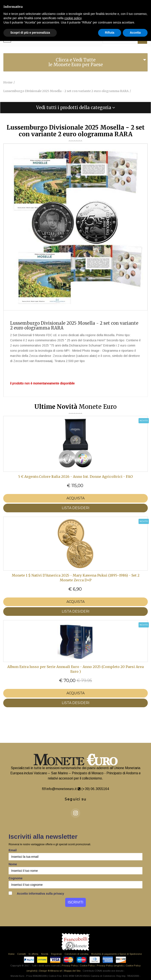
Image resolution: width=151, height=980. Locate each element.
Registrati (56, 954)
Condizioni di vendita (76, 954)
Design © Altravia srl (51, 971)
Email (13, 850)
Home (11, 954)
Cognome (16, 878)
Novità (45, 954)
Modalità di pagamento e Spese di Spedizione (116, 954)
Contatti (22, 954)
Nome (13, 864)
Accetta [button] (135, 33)
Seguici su (76, 799)
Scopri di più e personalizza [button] (30, 33)
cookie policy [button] (73, 18)
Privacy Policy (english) (110, 966)
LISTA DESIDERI (76, 508)
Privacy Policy (70, 966)
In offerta (33, 954)
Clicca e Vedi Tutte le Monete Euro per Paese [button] (76, 62)
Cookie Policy (87, 966)
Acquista (75, 498)
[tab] (75, 62)
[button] (75, 108)
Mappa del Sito (72, 971)
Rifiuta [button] (110, 33)
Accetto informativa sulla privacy (36, 893)
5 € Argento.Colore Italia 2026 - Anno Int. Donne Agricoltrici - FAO (75, 477)
